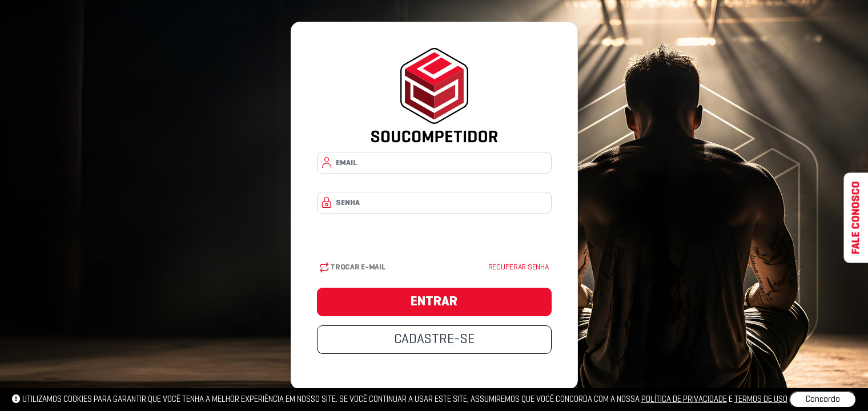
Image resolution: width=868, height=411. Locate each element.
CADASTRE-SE (434, 340)
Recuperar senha (519, 267)
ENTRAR (434, 302)
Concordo (823, 400)
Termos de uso (761, 400)
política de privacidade (684, 400)
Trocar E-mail (353, 267)
